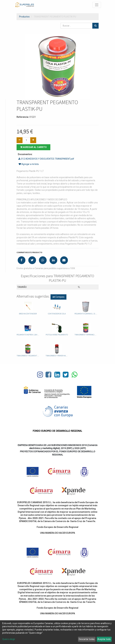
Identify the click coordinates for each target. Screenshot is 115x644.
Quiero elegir (9, 639)
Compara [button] (58, 297)
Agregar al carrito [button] (33, 147)
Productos (24, 17)
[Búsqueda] (95, 26)
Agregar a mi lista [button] (29, 164)
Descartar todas (87, 639)
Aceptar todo (104, 639)
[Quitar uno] (20, 140)
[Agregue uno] (33, 140)
